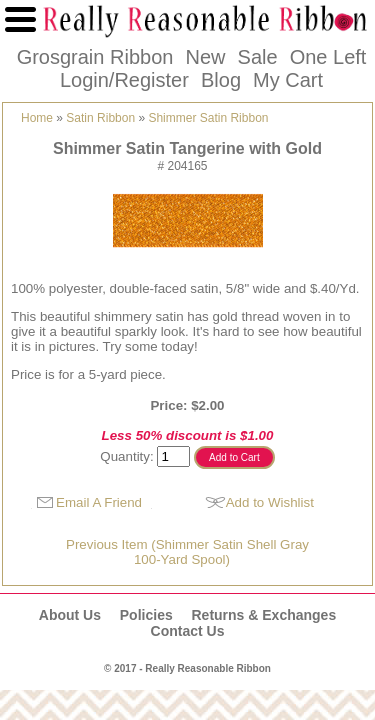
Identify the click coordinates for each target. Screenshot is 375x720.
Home (37, 118)
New (205, 57)
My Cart (288, 80)
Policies (146, 615)
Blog (221, 80)
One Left (328, 57)
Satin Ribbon (100, 118)
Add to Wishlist (270, 502)
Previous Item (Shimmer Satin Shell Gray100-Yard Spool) (187, 552)
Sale (258, 57)
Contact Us (188, 631)
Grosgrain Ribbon (95, 57)
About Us (70, 615)
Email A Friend (99, 502)
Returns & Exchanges (263, 615)
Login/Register (124, 80)
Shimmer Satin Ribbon (208, 118)
